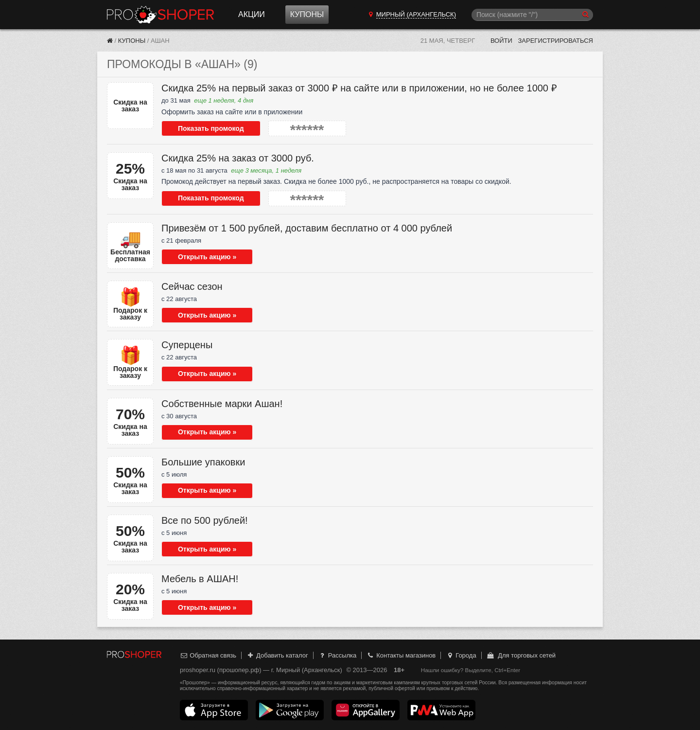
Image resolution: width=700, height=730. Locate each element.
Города (461, 655)
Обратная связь (208, 655)
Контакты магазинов (401, 655)
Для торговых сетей (521, 655)
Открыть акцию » (200, 257)
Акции (252, 14)
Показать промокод (204, 128)
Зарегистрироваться (555, 41)
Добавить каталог (277, 655)
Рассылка (337, 655)
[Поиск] (532, 15)
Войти (501, 41)
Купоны (307, 14)
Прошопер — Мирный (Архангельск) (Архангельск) (160, 15)
